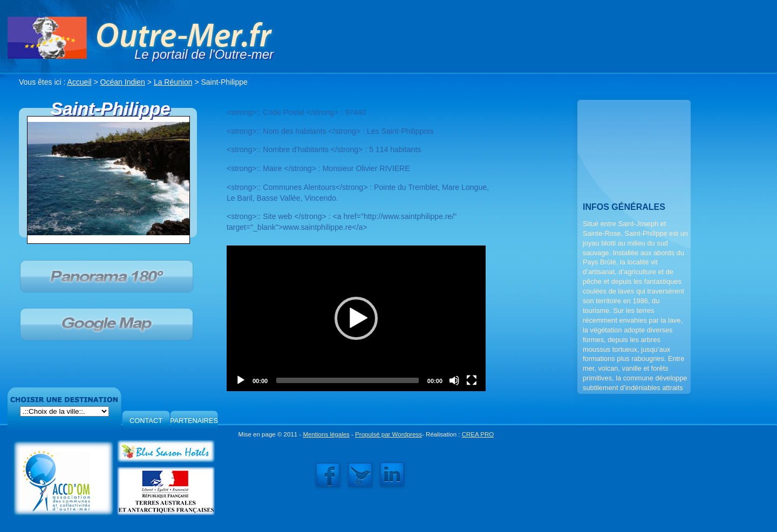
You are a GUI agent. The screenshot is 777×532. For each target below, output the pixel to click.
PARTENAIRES (194, 421)
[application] (356, 318)
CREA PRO (478, 434)
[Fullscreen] (472, 380)
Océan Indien (123, 82)
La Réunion (173, 82)
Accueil (80, 82)
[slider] (347, 380)
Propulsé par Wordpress (388, 434)
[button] (356, 318)
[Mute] (454, 380)
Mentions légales (326, 434)
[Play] (241, 380)
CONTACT (146, 421)
